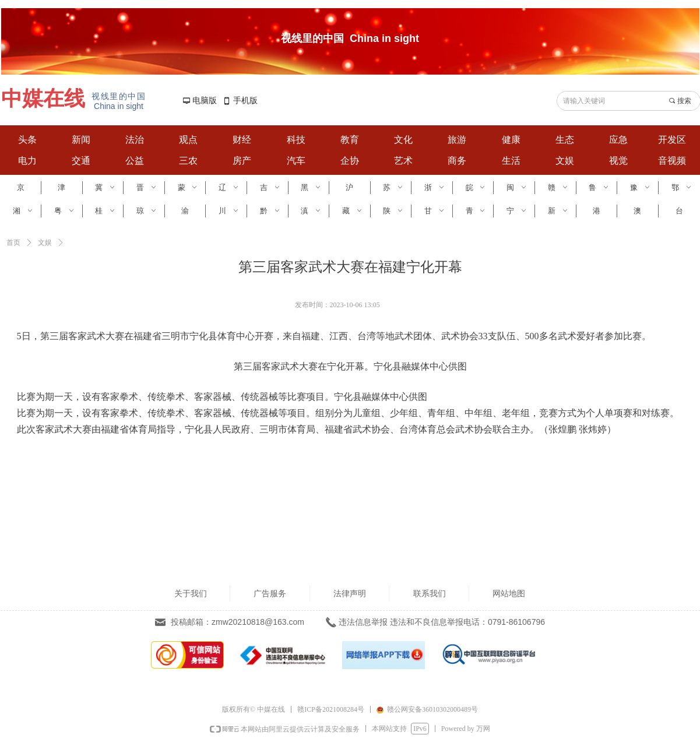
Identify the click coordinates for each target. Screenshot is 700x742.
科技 (296, 140)
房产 (242, 161)
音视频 (672, 161)
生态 (565, 140)
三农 (188, 161)
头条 (27, 140)
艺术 (403, 161)
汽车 (296, 161)
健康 (511, 140)
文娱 (565, 161)
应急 (618, 140)
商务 (457, 161)
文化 (403, 140)
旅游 (457, 140)
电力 (27, 161)
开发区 (672, 140)
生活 (511, 161)
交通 (81, 161)
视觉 (618, 161)
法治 (135, 140)
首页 (13, 242)
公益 (135, 161)
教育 (350, 140)
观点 (188, 140)
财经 (242, 140)
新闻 (81, 140)
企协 (350, 161)
